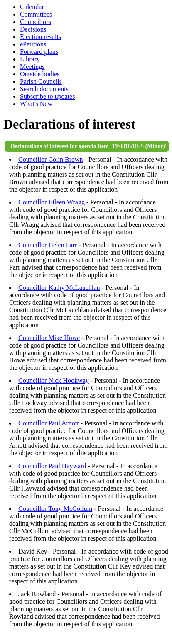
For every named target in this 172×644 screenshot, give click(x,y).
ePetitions (33, 44)
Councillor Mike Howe (49, 338)
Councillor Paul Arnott (49, 423)
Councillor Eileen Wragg (52, 202)
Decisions (33, 29)
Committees (36, 14)
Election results (41, 37)
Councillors (36, 22)
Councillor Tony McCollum (55, 509)
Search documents (44, 89)
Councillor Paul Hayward (52, 466)
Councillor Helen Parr (48, 245)
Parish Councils (41, 81)
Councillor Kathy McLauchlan (59, 288)
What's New (36, 104)
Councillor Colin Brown (51, 159)
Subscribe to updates (47, 96)
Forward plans (39, 52)
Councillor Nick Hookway (54, 380)
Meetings (32, 67)
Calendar (32, 7)
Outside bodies (40, 74)
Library (30, 59)
